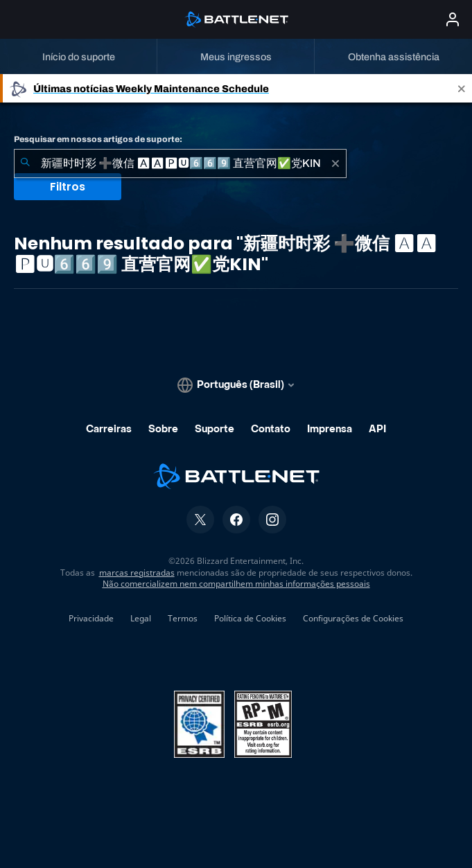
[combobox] (180, 163)
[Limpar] (335, 163)
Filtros (68, 187)
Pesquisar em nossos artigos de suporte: (98, 139)
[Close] (462, 88)
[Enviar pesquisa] (25, 163)
